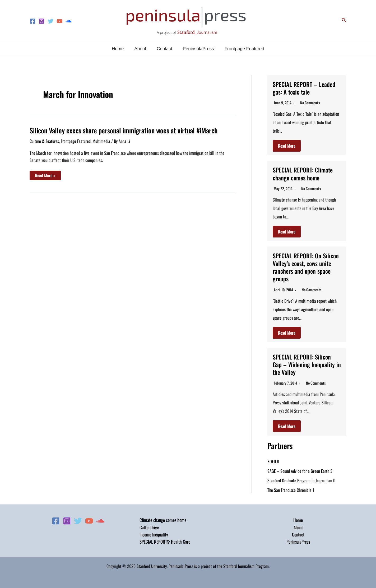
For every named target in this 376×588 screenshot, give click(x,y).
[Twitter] (50, 21)
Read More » (45, 176)
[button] (344, 20)
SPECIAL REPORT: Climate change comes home (304, 173)
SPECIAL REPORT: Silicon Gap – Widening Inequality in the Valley (304, 363)
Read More (287, 146)
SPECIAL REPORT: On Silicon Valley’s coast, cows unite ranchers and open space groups (306, 266)
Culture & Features (44, 141)
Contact (298, 533)
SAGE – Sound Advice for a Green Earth (298, 470)
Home (298, 519)
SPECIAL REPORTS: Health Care (165, 541)
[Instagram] (41, 21)
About (298, 526)
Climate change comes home (163, 519)
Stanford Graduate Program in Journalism (300, 479)
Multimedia (101, 141)
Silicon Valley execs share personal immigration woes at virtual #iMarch (124, 130)
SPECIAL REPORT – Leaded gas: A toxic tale (305, 88)
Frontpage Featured (76, 141)
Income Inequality (154, 533)
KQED (272, 460)
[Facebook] (33, 21)
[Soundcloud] (68, 21)
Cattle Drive (149, 526)
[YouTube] (59, 21)
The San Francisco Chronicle (289, 489)
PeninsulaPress (298, 541)
